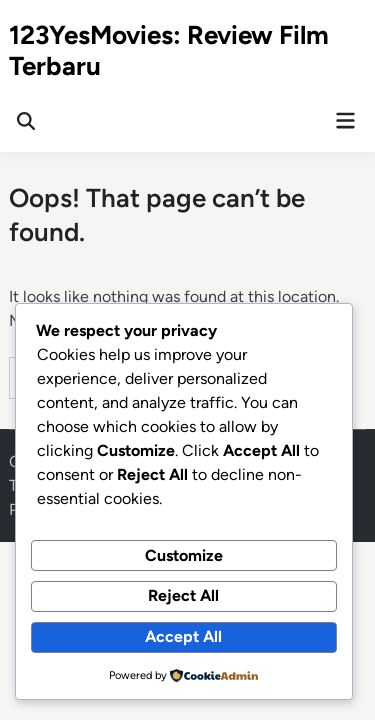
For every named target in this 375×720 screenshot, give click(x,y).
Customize (184, 555)
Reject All (183, 595)
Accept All (183, 636)
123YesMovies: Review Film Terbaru (169, 50)
